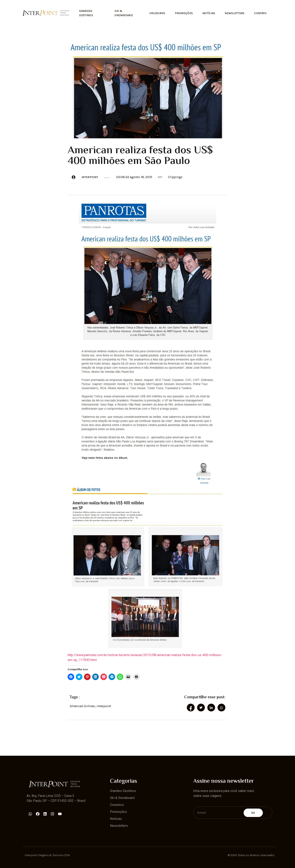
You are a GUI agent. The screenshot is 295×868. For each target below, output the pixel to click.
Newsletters (234, 13)
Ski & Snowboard (123, 12)
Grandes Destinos (86, 12)
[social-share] (191, 707)
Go (253, 812)
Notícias (207, 13)
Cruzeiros (154, 13)
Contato (260, 13)
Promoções (182, 13)
